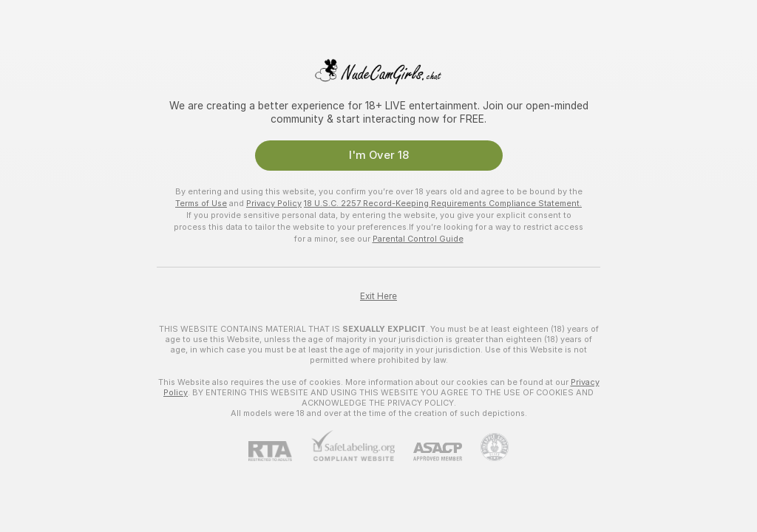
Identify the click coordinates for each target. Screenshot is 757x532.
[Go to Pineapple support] (485, 447)
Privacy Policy (274, 203)
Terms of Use (201, 203)
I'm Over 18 (379, 155)
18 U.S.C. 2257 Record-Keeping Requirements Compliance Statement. (443, 203)
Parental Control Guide (418, 239)
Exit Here (378, 296)
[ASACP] (428, 452)
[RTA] (279, 451)
